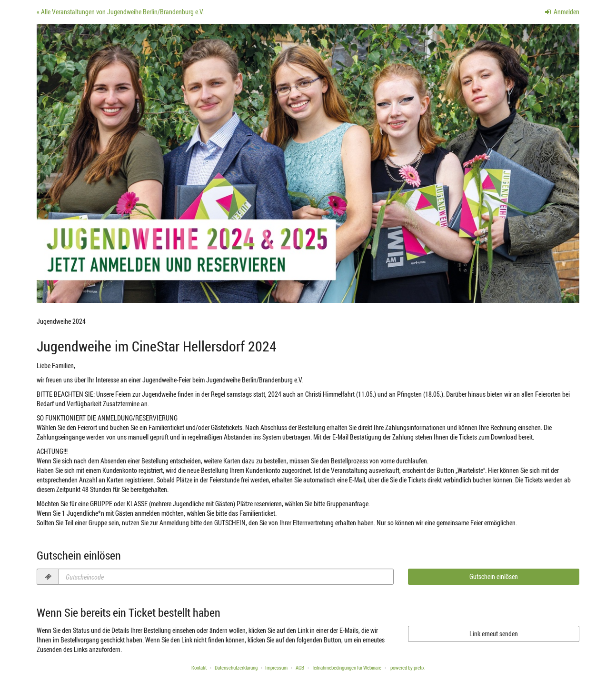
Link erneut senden (494, 634)
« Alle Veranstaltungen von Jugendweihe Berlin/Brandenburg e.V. (120, 12)
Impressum (276, 667)
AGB (300, 667)
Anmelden (562, 12)
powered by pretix (407, 667)
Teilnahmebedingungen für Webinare (347, 667)
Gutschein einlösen (494, 576)
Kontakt (199, 667)
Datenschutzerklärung (236, 667)
